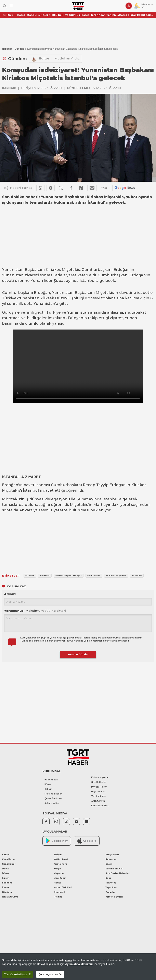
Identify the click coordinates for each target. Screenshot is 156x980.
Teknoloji (111, 883)
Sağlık (109, 864)
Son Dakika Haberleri (118, 873)
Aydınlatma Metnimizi (79, 964)
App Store (87, 841)
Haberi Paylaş (18, 188)
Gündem (20, 49)
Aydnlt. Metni (98, 801)
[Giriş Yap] (129, 6)
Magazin (59, 873)
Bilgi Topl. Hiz (99, 792)
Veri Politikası (99, 796)
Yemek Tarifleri (114, 897)
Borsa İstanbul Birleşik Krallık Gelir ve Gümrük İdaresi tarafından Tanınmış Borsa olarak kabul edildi (85, 15)
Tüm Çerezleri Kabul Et (18, 974)
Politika (58, 897)
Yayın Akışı (111, 887)
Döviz (5, 869)
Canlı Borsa (9, 859)
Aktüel (6, 855)
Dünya (6, 873)
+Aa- (105, 188)
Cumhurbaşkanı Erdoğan (106, 270)
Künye (48, 784)
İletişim (48, 789)
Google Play (57, 841)
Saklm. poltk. (52, 803)
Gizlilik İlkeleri (99, 782)
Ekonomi (7, 883)
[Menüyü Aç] (11, 6)
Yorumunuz (35, 611)
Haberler (7, 49)
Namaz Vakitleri (63, 887)
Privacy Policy (99, 787)
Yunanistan (13, 270)
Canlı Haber (9, 864)
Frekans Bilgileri (53, 794)
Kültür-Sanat (61, 859)
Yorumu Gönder (78, 654)
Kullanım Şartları (100, 777)
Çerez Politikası (53, 798)
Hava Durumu (10, 897)
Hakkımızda (51, 780)
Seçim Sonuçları (115, 869)
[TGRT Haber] (78, 6)
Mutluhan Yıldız (67, 58)
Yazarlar (110, 892)
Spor (108, 878)
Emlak (6, 887)
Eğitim (6, 878)
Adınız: (10, 594)
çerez (69, 960)
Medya (57, 883)
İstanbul (88, 281)
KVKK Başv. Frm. (100, 806)
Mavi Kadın (60, 878)
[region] (78, 967)
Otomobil (59, 892)
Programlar (112, 855)
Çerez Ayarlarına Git (50, 974)
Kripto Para (60, 864)
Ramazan (111, 859)
